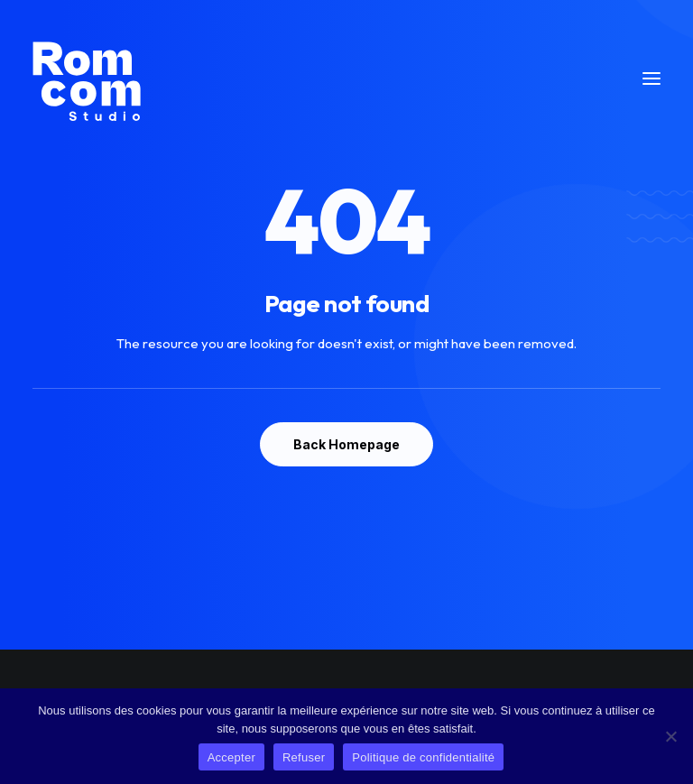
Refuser (304, 757)
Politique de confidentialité (423, 757)
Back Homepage (346, 444)
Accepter (231, 757)
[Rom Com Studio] (87, 78)
